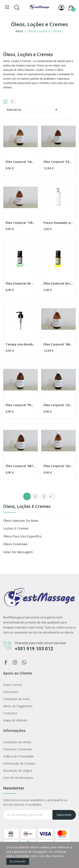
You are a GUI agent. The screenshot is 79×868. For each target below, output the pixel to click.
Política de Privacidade (18, 756)
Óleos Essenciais (15, 544)
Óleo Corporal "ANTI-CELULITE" (58, 344)
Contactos (10, 713)
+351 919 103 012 (34, 649)
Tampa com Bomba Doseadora (21, 344)
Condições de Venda (17, 742)
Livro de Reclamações (18, 778)
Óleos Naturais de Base (21, 520)
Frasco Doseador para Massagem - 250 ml (58, 223)
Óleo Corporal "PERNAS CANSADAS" (21, 405)
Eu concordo (18, 861)
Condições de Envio (17, 699)
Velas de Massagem (18, 552)
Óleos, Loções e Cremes (27, 507)
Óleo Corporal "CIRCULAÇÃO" (21, 223)
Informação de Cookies (19, 763)
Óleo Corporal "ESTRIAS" (58, 162)
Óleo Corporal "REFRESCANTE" (21, 466)
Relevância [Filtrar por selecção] (33, 110)
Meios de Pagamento (18, 706)
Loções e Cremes (16, 528)
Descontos (11, 692)
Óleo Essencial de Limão (58, 283)
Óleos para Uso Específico (22, 536)
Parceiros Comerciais (18, 749)
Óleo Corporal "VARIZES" (21, 162)
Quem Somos (13, 685)
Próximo (50, 496)
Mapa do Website (15, 720)
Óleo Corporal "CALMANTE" (58, 405)
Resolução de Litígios (18, 771)
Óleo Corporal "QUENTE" (58, 466)
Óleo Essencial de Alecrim (21, 283)
